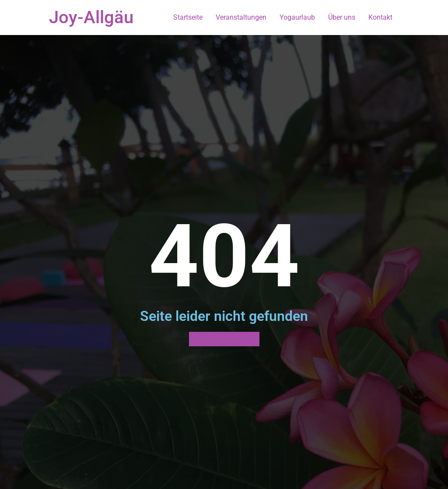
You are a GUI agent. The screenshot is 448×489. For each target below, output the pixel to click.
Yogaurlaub (297, 17)
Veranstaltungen (241, 17)
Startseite (188, 17)
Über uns (342, 17)
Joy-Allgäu (91, 17)
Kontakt (380, 17)
